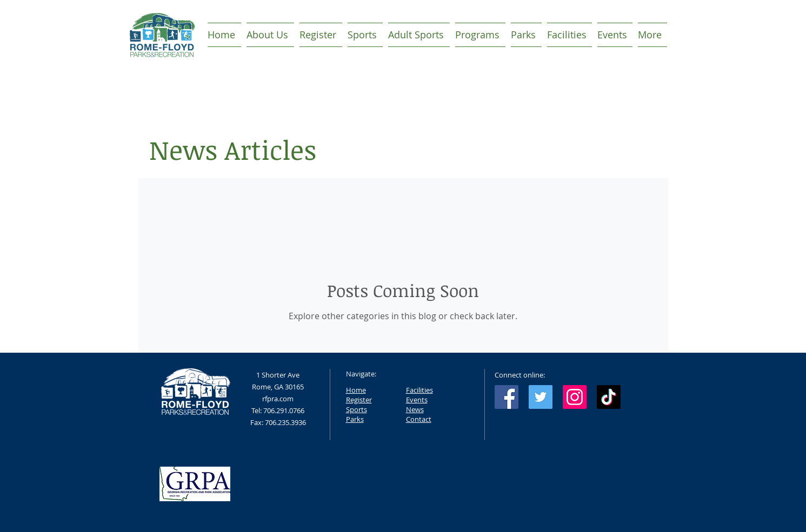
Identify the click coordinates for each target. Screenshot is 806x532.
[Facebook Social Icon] (507, 397)
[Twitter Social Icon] (541, 397)
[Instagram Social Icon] (575, 397)
